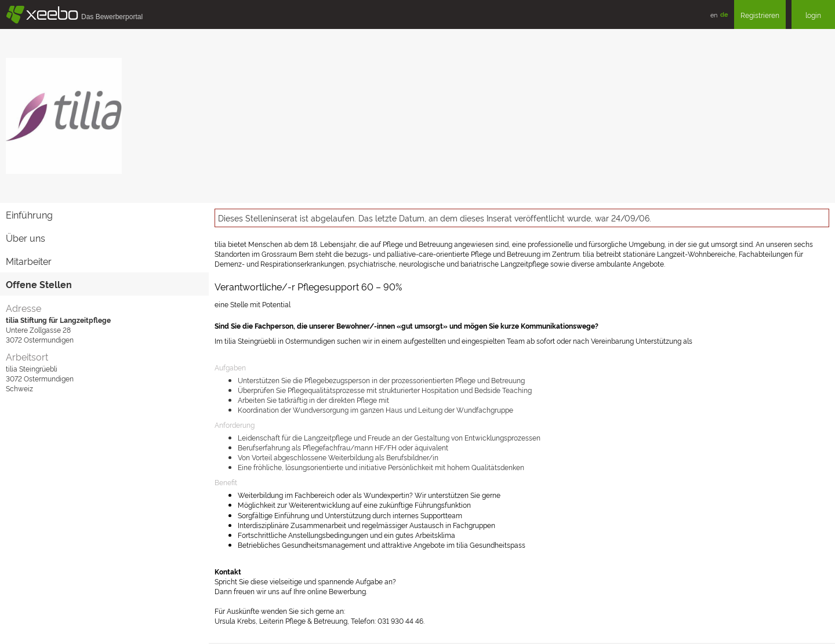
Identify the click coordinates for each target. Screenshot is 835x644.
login (813, 15)
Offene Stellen (39, 284)
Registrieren (760, 15)
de (724, 14)
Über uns (26, 238)
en (714, 14)
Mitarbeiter (29, 261)
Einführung (29, 214)
